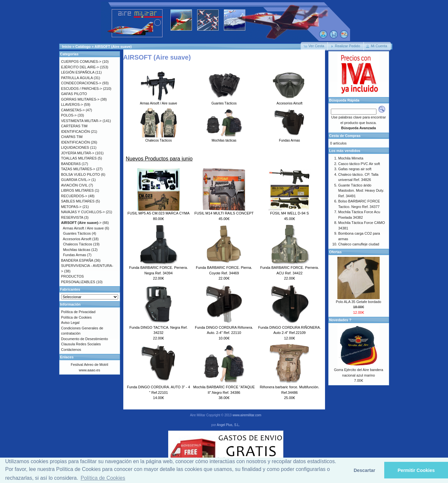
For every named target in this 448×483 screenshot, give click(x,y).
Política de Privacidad (78, 312)
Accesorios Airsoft (289, 102)
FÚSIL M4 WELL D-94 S (289, 213)
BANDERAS (71, 164)
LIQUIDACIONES (75, 147)
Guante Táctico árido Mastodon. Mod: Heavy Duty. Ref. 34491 (361, 191)
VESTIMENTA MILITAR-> (81, 121)
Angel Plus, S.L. (228, 425)
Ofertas (336, 252)
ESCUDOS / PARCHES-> (82, 89)
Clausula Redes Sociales (81, 344)
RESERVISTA (72, 217)
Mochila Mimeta (351, 158)
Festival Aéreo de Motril (90, 365)
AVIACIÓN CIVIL (75, 185)
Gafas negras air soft (355, 169)
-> (81, 223)
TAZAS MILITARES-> (78, 169)
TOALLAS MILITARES (79, 158)
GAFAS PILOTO (74, 94)
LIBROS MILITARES (78, 190)
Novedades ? (340, 320)
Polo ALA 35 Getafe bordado (358, 302)
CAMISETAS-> (73, 110)
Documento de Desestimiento (85, 339)
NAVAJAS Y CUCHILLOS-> (83, 212)
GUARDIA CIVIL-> (76, 180)
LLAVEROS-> (72, 104)
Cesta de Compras (345, 136)
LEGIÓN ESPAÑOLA (78, 72)
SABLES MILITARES (78, 201)
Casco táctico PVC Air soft (359, 164)
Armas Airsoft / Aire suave (159, 102)
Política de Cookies (76, 317)
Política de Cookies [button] (103, 478)
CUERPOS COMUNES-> (81, 62)
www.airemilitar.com (247, 415)
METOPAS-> (71, 207)
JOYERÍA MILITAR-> (78, 153)
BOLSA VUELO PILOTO (81, 174)
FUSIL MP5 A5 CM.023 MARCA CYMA (159, 213)
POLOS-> (69, 115)
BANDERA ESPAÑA (77, 260)
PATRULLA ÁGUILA (77, 78)
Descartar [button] (364, 470)
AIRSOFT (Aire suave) (113, 47)
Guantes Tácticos (224, 102)
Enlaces (67, 357)
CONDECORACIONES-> (81, 83)
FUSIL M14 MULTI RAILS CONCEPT (224, 213)
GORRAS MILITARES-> (80, 99)
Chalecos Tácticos (159, 139)
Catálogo (83, 47)
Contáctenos (71, 350)
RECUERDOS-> (74, 196)
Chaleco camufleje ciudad (359, 244)
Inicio (67, 47)
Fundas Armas (289, 139)
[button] (314, 46)
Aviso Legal (70, 323)
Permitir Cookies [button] (416, 470)
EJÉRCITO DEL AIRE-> (80, 67)
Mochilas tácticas (224, 139)
